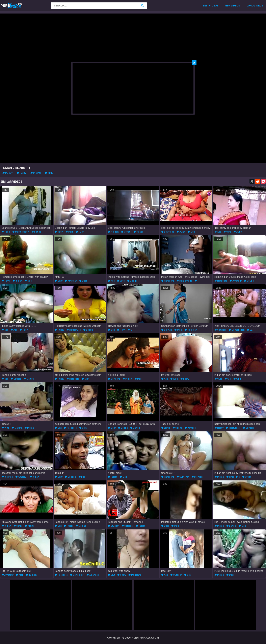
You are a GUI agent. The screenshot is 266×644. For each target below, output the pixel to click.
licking (81, 526)
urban (247, 477)
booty (185, 379)
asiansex (93, 575)
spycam (249, 428)
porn (70, 232)
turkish (31, 575)
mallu (29, 526)
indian (36, 173)
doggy (132, 281)
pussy (8, 173)
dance (135, 428)
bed (82, 477)
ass (218, 232)
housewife (74, 330)
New (228, 6)
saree (18, 526)
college (70, 477)
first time (233, 477)
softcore (220, 330)
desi (192, 232)
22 (250, 330)
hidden (113, 232)
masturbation (21, 232)
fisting (36, 232)
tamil (6, 281)
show (122, 575)
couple (249, 281)
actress (190, 428)
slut (111, 575)
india (178, 330)
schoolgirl (77, 575)
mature (29, 379)
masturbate (233, 428)
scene (177, 428)
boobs (88, 330)
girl (131, 330)
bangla (231, 526)
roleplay (191, 330)
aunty (181, 232)
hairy (22, 173)
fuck (80, 232)
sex (5, 330)
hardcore (168, 281)
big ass (167, 330)
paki (175, 526)
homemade (184, 281)
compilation (237, 330)
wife (227, 232)
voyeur (126, 232)
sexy (59, 281)
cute (218, 379)
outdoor (176, 575)
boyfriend (168, 232)
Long (250, 6)
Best (206, 6)
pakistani (135, 575)
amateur (71, 281)
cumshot (183, 477)
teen (6, 232)
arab (20, 575)
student (114, 526)
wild (237, 379)
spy (188, 575)
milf (85, 379)
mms (49, 173)
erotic (166, 428)
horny (219, 428)
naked (139, 232)
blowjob (7, 477)
